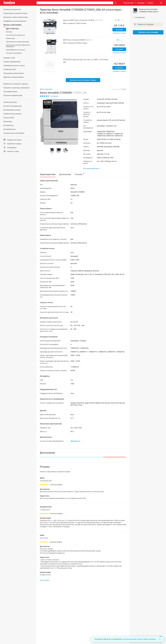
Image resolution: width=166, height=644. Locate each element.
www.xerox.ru (75, 441)
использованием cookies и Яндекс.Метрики (140, 639)
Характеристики (48, 174)
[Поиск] (115, 3)
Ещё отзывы (45, 580)
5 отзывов (49, 96)
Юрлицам (141, 3)
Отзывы (79, 174)
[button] (58, 122)
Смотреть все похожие (148, 32)
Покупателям (129, 3)
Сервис (151, 3)
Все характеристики (92, 168)
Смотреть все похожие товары (83, 80)
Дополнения (65, 174)
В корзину (119, 30)
